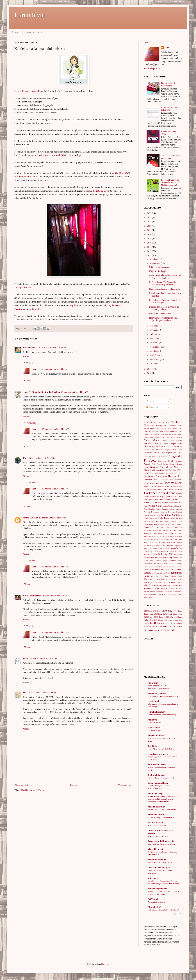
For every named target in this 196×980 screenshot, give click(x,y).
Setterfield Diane (161, 564)
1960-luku (148, 617)
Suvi (25, 693)
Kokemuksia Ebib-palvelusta (169, 109)
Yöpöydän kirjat (155, 849)
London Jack (150, 527)
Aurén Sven (167, 428)
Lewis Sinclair (176, 524)
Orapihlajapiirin (76, 305)
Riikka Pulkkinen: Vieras (160, 314)
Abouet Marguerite (151, 422)
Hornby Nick (173, 483)
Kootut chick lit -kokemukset (169, 84)
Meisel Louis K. (164, 533)
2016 (150, 243)
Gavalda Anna (158, 467)
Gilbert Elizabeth (174, 467)
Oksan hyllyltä (154, 907)
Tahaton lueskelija (156, 823)
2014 (150, 247)
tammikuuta (155, 364)
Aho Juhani (176, 422)
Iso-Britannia (157, 623)
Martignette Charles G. (165, 527)
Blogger (105, 964)
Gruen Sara (164, 470)
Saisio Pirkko (149, 561)
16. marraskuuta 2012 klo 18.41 (56, 489)
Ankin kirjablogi (155, 794)
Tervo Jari (154, 576)
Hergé (165, 476)
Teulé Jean (164, 576)
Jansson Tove (164, 500)
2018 (150, 234)
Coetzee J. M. (165, 447)
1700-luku (157, 611)
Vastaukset (31, 363)
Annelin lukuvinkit (156, 807)
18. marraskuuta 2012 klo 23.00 (42, 693)
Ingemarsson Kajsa (157, 497)
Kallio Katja (155, 506)
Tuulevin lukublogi (156, 775)
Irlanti (146, 623)
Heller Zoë (178, 473)
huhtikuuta (155, 351)
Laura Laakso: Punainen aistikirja (161, 844)
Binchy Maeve (176, 437)
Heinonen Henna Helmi (165, 473)
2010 (150, 373)
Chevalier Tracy (161, 444)
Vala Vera (153, 585)
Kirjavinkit (153, 683)
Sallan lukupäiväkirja (158, 783)
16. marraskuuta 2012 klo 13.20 (52, 348)
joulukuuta (155, 259)
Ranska (163, 626)
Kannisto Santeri (154, 509)
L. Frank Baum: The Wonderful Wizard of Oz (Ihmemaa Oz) (170, 183)
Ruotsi (172, 626)
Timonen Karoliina (154, 579)
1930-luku (158, 614)
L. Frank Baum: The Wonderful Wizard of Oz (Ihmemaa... (163, 283)
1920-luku (148, 614)
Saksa (179, 626)
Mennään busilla (154, 722)
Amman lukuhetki (156, 736)
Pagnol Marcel (155, 551)
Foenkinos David (165, 461)
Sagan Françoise (175, 558)
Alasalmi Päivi (176, 425)
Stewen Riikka (154, 573)
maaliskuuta (155, 355)
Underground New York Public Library (56, 155)
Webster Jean (154, 591)
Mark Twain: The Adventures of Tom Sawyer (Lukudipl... (165, 277)
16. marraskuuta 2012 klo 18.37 (56, 369)
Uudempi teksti (22, 785)
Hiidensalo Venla (151, 479)
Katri (26, 458)
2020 (150, 226)
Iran (180, 620)
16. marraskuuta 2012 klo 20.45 (43, 658)
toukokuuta (155, 347)
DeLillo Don (149, 450)
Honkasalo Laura (156, 483)
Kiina (173, 623)
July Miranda (163, 503)
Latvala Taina (176, 521)
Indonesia (171, 620)
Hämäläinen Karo (175, 490)
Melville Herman (150, 536)
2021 (150, 222)
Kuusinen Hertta (176, 518)
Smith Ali (148, 570)
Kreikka (179, 623)
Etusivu (73, 785)
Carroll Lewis (168, 440)
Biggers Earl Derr (162, 437)
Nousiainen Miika (174, 542)
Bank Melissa (164, 431)
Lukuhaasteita (34, 32)
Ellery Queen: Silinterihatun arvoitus (163, 696)
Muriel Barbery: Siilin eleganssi (161, 817)
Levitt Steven (165, 524)
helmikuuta (155, 359)
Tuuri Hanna (170, 582)
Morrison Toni (171, 536)
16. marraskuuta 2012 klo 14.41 (43, 458)
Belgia (147, 620)
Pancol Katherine (167, 551)
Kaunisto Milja (168, 509)
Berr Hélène (149, 437)
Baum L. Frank (159, 434)
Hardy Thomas (150, 473)
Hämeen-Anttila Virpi (159, 489)
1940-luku (167, 614)
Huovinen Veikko (164, 486)
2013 (150, 251)
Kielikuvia (152, 720)
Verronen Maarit (165, 585)
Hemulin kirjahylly (156, 712)
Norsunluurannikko (151, 626)
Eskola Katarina (161, 457)
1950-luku (177, 614)
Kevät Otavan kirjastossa (158, 836)
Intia (177, 620)
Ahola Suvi (149, 425)
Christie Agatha (151, 446)
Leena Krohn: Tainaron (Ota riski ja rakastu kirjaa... (165, 301)
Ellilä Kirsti (177, 453)
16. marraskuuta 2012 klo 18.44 (56, 632)
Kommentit (152, 407)
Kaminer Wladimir (168, 506)
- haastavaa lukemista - (158, 754)
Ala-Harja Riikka (162, 425)
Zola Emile (148, 598)
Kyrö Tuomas (149, 521)
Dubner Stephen (166, 453)
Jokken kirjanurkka (157, 693)
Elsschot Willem (150, 457)
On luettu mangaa (155, 730)
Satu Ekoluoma (30, 348)
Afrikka (179, 617)
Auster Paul (177, 428)
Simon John (155, 567)
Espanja (153, 620)
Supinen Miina (165, 573)
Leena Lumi (153, 701)
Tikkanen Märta (176, 576)
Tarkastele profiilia (152, 68)
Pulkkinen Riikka (167, 554)
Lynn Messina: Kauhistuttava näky (162, 715)
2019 (150, 230)
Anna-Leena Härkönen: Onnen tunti (171, 157)
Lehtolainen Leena (151, 524)
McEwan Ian (176, 530)
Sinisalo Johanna (165, 567)
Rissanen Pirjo (153, 558)
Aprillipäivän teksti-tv (157, 825)
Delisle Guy (177, 450)
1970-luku (159, 617)
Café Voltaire (154, 899)
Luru (34, 369)
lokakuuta (154, 326)
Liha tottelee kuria (100, 191)
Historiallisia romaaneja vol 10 (160, 862)
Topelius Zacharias (174, 579)
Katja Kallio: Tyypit (158, 271)
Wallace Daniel (167, 588)
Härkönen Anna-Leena (160, 493)
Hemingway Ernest (152, 476)
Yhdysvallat (166, 630)
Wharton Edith (155, 594)
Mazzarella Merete (160, 530)
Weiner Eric (163, 591)
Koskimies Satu (169, 515)
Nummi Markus (150, 545)
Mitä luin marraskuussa (159, 267)
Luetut (16, 32)
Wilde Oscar (166, 594)
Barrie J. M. (148, 434)
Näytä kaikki (177, 914)
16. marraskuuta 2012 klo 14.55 (53, 518)
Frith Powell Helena (160, 464)
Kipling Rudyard (168, 512)
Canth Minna (151, 440)
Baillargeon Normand (151, 431)
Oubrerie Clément (164, 548)
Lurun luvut (30, 15)
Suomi (148, 630)
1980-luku (169, 617)
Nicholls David (168, 539)
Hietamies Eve (175, 476)
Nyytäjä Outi (161, 545)
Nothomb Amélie (157, 542)
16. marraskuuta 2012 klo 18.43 (56, 567)
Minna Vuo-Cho (30, 518)
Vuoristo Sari (177, 585)
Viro (155, 631)
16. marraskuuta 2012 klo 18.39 (56, 429)
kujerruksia (153, 878)
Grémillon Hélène (175, 470)
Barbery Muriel (176, 431)
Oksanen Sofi (171, 545)
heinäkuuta (155, 338)
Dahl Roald (177, 446)
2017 (150, 239)
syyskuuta (154, 330)
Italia (167, 623)
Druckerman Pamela (151, 453)
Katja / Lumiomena (32, 596)
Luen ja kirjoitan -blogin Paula (29, 91)
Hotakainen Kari (150, 486)
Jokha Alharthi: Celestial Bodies (161, 749)
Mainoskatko (154, 728)
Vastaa (26, 357)
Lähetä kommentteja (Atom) (32, 790)
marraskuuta (155, 263)
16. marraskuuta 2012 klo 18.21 (56, 596)
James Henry (153, 500)
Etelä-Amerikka (162, 620)
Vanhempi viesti (125, 785)
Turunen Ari (160, 582)
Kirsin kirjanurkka (157, 815)
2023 (150, 213)
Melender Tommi (176, 533)
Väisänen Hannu (152, 588)
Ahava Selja (164, 422)
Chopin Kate (176, 444)
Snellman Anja (158, 570)
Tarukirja (152, 746)
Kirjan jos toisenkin (157, 860)
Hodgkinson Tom (166, 479)
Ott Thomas (153, 548)
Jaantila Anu (171, 496)
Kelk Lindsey (154, 512)
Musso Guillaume (155, 539)
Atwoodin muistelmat (157, 902)
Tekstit (150, 401)
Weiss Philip (172, 591)
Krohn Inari (153, 518)
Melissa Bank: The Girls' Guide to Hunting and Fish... (164, 308)
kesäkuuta (154, 343)
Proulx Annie (152, 555)
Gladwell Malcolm (151, 470)
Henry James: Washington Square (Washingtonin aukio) (164, 319)
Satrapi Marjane (162, 561)
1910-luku (178, 611)
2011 (150, 369)
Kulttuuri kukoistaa (157, 765)
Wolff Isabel (177, 594)
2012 (150, 255)
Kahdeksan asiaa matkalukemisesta (164, 289)
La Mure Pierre (163, 521)
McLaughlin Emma (151, 533)
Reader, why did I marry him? (162, 841)
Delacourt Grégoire (163, 449)
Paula (26, 658)
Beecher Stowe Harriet (173, 434)
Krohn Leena (164, 518)
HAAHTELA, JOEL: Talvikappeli (162, 809)
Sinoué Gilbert (177, 567)
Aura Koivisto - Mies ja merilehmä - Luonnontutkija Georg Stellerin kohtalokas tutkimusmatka (163, 799)
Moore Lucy (161, 536)
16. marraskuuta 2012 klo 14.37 (75, 392)
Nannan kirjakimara (157, 889)
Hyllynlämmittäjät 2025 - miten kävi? (163, 910)
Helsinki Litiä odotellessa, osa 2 (161, 778)
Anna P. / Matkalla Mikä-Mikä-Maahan (41, 392)
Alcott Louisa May (152, 428)
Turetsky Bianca (150, 582)
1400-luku (148, 611)
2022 (150, 218)
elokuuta (154, 334)
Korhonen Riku (154, 515)
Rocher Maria (164, 558)
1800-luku (167, 611)
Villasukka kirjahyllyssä (159, 868)
